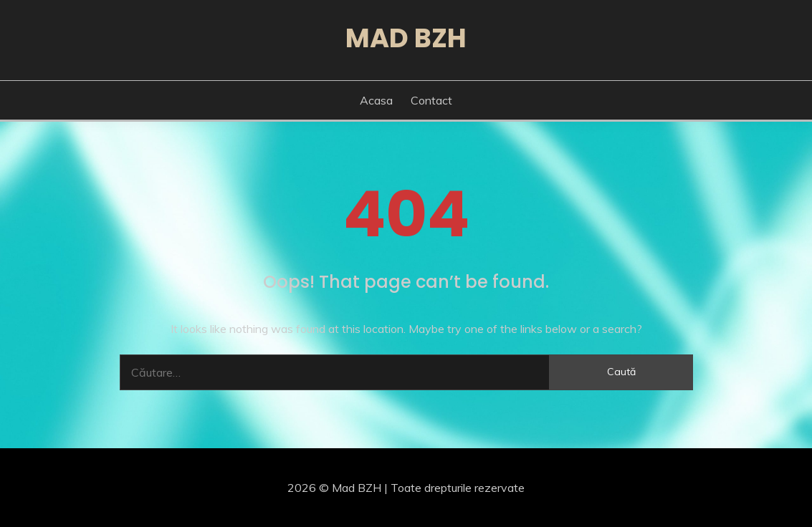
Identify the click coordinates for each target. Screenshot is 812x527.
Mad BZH (406, 38)
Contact (431, 100)
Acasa (376, 100)
